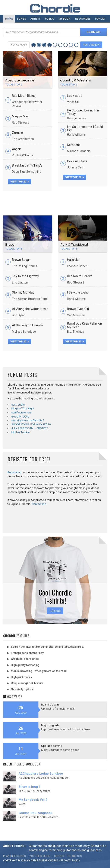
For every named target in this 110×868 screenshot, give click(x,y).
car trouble (18, 405)
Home (9, 19)
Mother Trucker (21, 432)
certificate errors (21, 413)
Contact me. (39, 504)
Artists (36, 19)
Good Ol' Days (20, 417)
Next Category (91, 45)
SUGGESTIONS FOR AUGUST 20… (32, 424)
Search (93, 32)
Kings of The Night (23, 408)
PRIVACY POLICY (70, 861)
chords (53, 861)
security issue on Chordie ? (28, 420)
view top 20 (19, 182)
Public (50, 19)
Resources (83, 19)
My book (64, 19)
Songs (21, 19)
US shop (55, 611)
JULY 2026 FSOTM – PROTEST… (31, 428)
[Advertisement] (55, 201)
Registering (15, 472)
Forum (100, 19)
